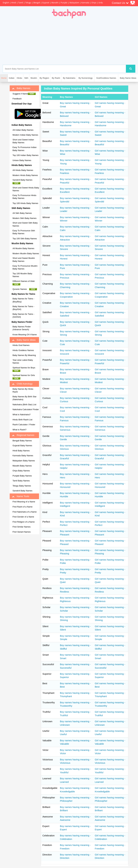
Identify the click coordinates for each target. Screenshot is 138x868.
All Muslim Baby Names (23, 248)
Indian (12, 78)
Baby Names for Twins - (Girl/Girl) (23, 316)
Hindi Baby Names (21, 451)
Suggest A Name (24, 94)
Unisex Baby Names (22, 160)
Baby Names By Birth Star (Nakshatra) (25, 398)
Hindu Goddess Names (23, 350)
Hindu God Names (21, 345)
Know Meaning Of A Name (25, 335)
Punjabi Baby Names (22, 476)
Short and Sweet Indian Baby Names (23, 141)
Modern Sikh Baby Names (25, 218)
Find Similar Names (21, 527)
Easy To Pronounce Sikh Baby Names (24, 232)
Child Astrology (22, 384)
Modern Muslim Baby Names (26, 253)
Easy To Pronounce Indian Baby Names (25, 149)
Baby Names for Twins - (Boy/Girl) (23, 308)
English (6, 3)
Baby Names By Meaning (24, 355)
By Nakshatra (69, 78)
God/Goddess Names (106, 78)
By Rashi (56, 78)
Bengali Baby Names (22, 441)
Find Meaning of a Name (24, 502)
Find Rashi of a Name (23, 507)
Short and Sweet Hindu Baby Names (26, 189)
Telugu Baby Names (22, 486)
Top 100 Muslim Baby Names (22, 275)
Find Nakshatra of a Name (25, 512)
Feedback (17, 99)
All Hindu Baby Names (23, 170)
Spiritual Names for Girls (25, 377)
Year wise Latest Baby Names (23, 362)
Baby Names (21, 88)
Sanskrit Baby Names (23, 181)
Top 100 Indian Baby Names (25, 155)
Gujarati (46, 3)
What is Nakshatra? (21, 415)
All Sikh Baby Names (22, 213)
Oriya (94, 3)
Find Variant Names (22, 532)
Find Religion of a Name (24, 522)
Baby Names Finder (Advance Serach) (22, 328)
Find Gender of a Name (23, 517)
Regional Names (23, 435)
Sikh (26, 78)
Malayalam (74, 3)
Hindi (14, 3)
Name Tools (21, 496)
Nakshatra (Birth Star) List (24, 405)
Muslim (34, 78)
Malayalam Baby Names (24, 461)
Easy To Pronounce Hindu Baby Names (24, 197)
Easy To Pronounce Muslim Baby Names (25, 267)
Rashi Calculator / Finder (24, 425)
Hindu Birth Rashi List (22, 420)
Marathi (55, 3)
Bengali (37, 3)
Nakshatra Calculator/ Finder (26, 409)
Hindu (19, 78)
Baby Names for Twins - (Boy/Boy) (23, 300)
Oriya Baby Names (21, 471)
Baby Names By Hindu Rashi (23, 390)
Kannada (85, 3)
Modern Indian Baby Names (25, 135)
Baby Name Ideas (128, 78)
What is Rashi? (19, 430)
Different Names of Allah (25, 283)
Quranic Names (25, 289)
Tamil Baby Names (21, 481)
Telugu (28, 3)
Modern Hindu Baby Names (25, 175)
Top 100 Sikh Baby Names (25, 239)
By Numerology (86, 78)
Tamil (21, 3)
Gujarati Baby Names (22, 446)
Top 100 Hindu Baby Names (25, 203)
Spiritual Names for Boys (25, 369)
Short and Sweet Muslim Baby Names (24, 260)
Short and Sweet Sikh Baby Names (25, 224)
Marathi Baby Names (22, 466)
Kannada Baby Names (23, 456)
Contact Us (120, 3)
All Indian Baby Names (23, 130)
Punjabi (64, 3)
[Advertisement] (84, 42)
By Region (44, 78)
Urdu (101, 3)
